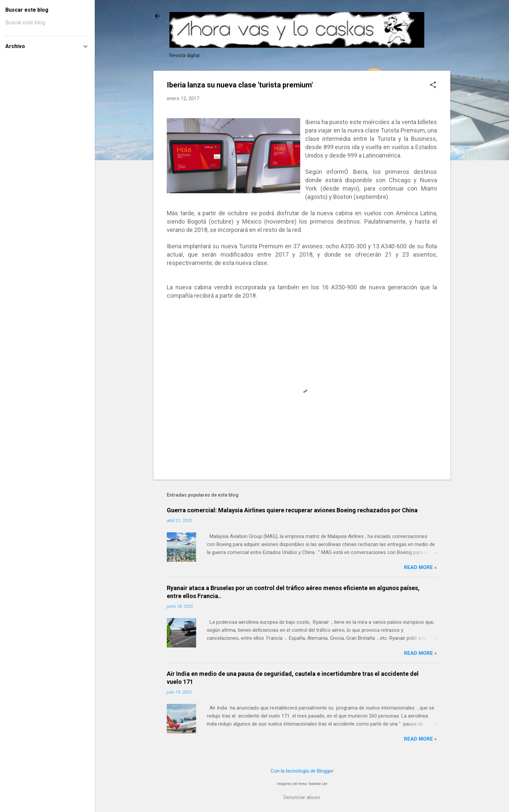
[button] (433, 85)
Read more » (420, 567)
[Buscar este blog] (47, 23)
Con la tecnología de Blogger (302, 771)
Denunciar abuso (302, 797)
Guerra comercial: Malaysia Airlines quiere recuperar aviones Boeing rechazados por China (292, 510)
